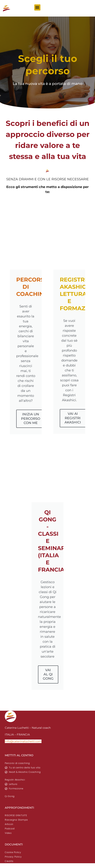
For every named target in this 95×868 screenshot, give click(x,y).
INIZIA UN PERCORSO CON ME (31, 419)
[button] (37, 7)
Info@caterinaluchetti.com (23, 741)
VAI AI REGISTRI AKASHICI (73, 418)
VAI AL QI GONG (48, 674)
